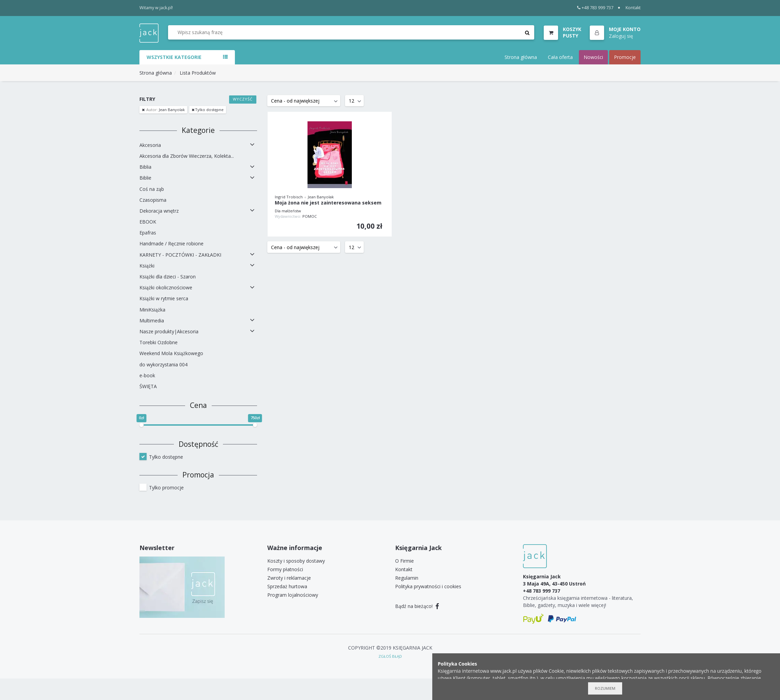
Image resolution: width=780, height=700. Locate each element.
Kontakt (633, 8)
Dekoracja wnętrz (159, 211)
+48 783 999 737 (595, 8)
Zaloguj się (621, 36)
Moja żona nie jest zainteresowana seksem (328, 203)
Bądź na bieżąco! (417, 606)
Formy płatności (285, 569)
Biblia (145, 167)
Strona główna (521, 57)
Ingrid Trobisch (289, 197)
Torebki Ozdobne (159, 342)
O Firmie (404, 561)
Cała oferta (560, 57)
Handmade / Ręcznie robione (171, 244)
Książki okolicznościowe (166, 287)
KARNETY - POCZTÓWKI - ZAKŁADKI (180, 255)
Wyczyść (243, 99)
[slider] (141, 425)
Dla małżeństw (288, 211)
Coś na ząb (152, 189)
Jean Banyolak (165, 110)
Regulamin (407, 578)
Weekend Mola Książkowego (171, 353)
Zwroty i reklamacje (289, 578)
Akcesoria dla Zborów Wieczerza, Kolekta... (187, 156)
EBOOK (148, 222)
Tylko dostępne (209, 110)
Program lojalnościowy (293, 595)
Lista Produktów (198, 73)
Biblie (145, 178)
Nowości (593, 57)
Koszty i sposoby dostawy (296, 561)
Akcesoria (150, 145)
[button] (615, 33)
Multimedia (152, 321)
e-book (147, 375)
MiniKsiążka (152, 310)
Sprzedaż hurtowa (287, 586)
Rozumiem (605, 688)
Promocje (625, 57)
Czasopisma (153, 200)
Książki (147, 266)
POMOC (310, 216)
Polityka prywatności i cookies (428, 586)
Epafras (148, 233)
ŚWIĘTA (148, 386)
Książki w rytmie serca (164, 298)
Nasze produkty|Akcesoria (169, 331)
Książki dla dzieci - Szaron (168, 277)
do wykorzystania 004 (163, 364)
